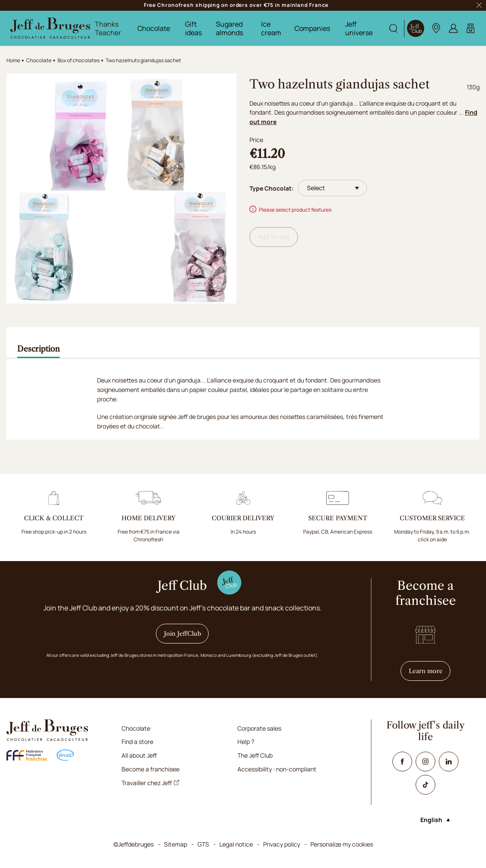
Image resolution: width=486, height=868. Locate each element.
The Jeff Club (255, 755)
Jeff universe (359, 28)
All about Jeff (139, 755)
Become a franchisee (150, 769)
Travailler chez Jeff (150, 783)
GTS (203, 844)
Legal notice (236, 844)
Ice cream (271, 28)
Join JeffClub (182, 634)
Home (13, 60)
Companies (312, 28)
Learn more (430, 671)
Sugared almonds (229, 28)
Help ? (246, 742)
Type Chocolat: (272, 188)
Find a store (137, 742)
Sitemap (176, 844)
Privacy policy (282, 844)
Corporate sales (259, 728)
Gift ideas (193, 28)
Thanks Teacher (108, 28)
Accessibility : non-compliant (277, 769)
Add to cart (274, 237)
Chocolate (154, 28)
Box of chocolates (79, 60)
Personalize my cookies (342, 844)
